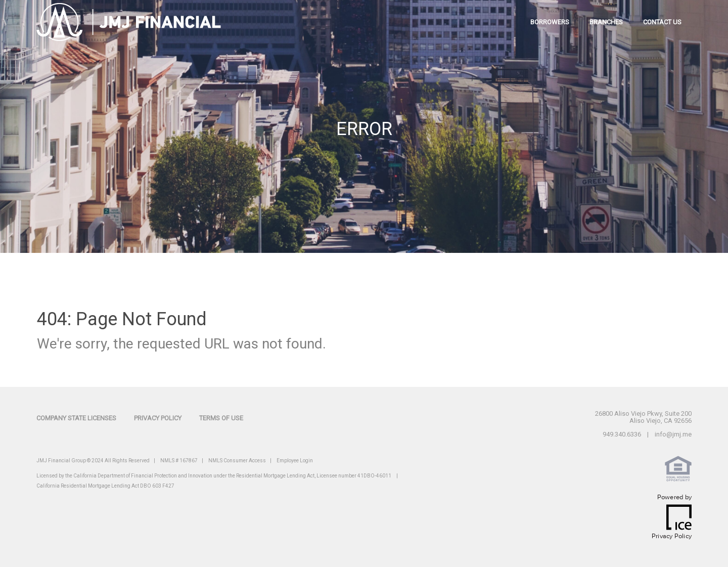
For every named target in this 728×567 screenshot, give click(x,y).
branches (606, 22)
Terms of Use (221, 418)
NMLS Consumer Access (237, 461)
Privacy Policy (158, 418)
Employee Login (295, 461)
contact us (662, 22)
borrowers (550, 22)
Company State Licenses (76, 418)
